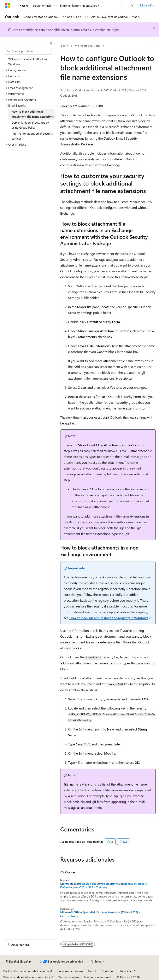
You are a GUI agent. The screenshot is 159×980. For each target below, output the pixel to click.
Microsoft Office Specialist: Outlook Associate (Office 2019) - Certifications (100, 914)
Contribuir (108, 971)
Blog (91, 971)
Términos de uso (69, 977)
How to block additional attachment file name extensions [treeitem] (33, 114)
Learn (65, 46)
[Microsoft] (8, 6)
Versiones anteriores (70, 971)
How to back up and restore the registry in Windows (109, 618)
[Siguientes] (122, 6)
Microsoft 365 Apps (87, 46)
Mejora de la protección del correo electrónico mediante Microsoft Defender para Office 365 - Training (103, 885)
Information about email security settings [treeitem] (32, 136)
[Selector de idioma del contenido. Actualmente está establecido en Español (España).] (18, 962)
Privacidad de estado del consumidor (27, 977)
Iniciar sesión (146, 5)
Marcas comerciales (96, 977)
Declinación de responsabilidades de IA (28, 971)
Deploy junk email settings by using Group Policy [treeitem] (30, 125)
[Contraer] (51, 43)
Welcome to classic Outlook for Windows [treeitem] (28, 61)
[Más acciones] (152, 46)
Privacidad (126, 971)
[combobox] (28, 51)
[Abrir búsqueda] (132, 6)
